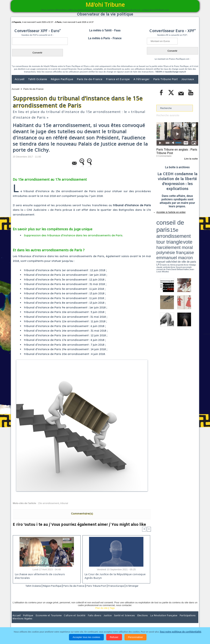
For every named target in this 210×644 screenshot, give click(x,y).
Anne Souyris (189, 230)
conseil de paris (168, 219)
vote (192, 223)
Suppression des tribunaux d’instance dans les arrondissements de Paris (73, 235)
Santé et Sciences (113, 620)
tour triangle (182, 223)
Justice (98, 620)
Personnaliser (136, 637)
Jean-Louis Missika (179, 232)
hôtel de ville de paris (191, 229)
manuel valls (180, 229)
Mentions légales (188, 620)
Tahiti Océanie (38, 79)
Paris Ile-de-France (90, 79)
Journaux (188, 79)
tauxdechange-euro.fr (175, 72)
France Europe (131, 586)
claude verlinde (182, 230)
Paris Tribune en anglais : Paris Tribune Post (175, 151)
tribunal (64, 503)
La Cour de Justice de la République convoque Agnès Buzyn (113, 576)
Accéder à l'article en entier (168, 211)
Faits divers (86, 620)
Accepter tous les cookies (86, 637)
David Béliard (168, 232)
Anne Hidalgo (175, 230)
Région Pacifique (62, 79)
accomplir (195, 230)
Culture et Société (69, 620)
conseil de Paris (160, 232)
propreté (169, 230)
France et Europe (118, 79)
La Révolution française (148, 620)
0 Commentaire (163, 155)
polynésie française (186, 225)
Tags (112, 613)
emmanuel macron (166, 228)
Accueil (20, 79)
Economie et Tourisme (45, 620)
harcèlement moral (166, 225)
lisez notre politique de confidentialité (181, 632)
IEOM (159, 72)
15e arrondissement (48, 503)
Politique (27, 620)
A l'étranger (142, 79)
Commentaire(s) (82, 513)
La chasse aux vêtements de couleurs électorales (46, 575)
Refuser (114, 637)
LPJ (158, 230)
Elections (129, 620)
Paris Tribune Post (166, 79)
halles (173, 232)
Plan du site (101, 613)
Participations (170, 620)
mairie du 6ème (163, 230)
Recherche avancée (167, 115)
